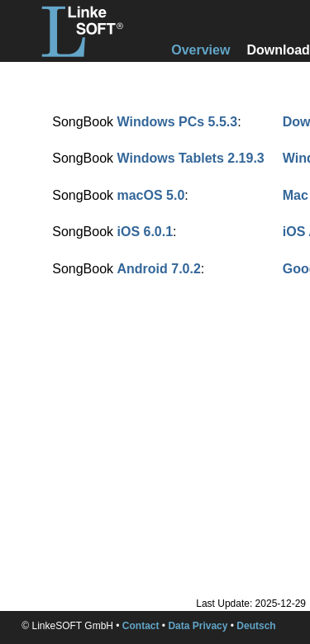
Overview (200, 50)
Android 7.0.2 (158, 269)
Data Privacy (198, 626)
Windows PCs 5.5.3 (177, 122)
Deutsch (256, 626)
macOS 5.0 (150, 195)
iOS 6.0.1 (145, 232)
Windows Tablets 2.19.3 (190, 158)
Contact (141, 626)
